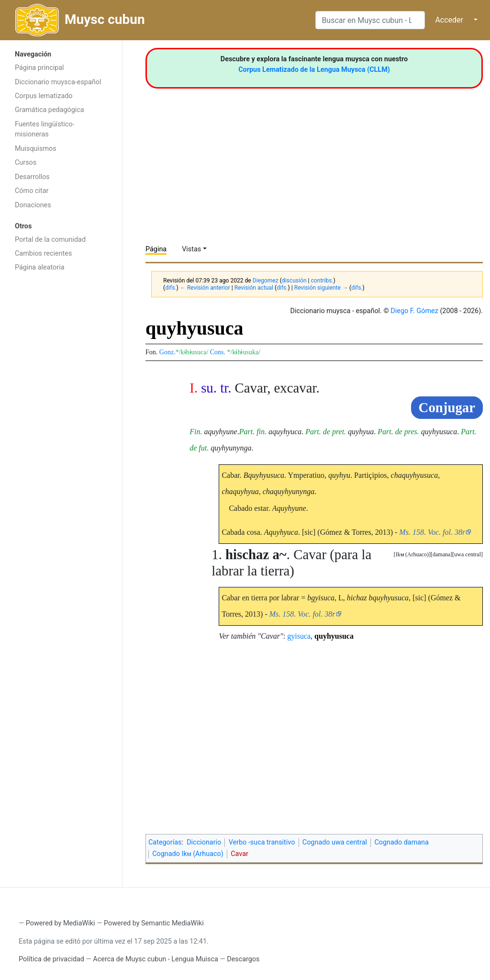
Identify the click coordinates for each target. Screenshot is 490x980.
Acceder (449, 20)
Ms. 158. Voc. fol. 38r (432, 532)
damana (441, 554)
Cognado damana (401, 842)
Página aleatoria (40, 267)
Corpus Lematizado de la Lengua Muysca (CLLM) (314, 70)
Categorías (165, 842)
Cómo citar (32, 191)
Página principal (39, 68)
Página (156, 249)
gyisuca (299, 636)
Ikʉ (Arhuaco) (412, 554)
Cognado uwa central (335, 842)
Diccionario (204, 842)
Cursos (26, 163)
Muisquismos (36, 149)
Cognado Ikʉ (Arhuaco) (188, 854)
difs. (171, 288)
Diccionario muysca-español (58, 82)
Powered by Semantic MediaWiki (154, 923)
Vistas (191, 249)
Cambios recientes (43, 253)
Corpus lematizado (44, 96)
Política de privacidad (51, 959)
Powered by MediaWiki (61, 923)
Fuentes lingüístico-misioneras (45, 130)
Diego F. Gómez (414, 311)
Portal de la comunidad (50, 240)
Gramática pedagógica (50, 110)
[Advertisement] (61, 429)
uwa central (468, 554)
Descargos (243, 959)
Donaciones (33, 205)
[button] (468, 555)
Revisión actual (254, 288)
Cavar (239, 854)
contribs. (322, 281)
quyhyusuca (334, 636)
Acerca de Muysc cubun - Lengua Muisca (155, 959)
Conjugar (447, 407)
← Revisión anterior (205, 288)
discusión (294, 281)
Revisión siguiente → (321, 288)
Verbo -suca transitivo (262, 842)
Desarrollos (32, 177)
